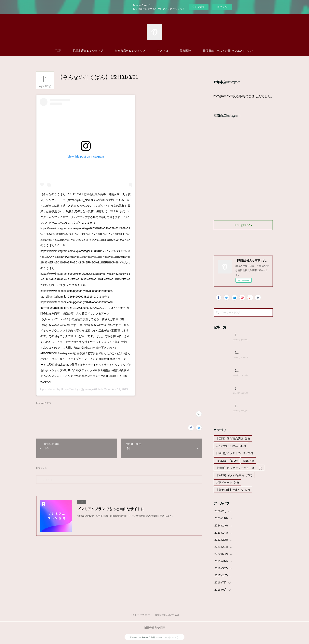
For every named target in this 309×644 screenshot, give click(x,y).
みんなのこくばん (231, 446)
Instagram (227, 461)
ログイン (222, 7)
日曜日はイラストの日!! (234, 453)
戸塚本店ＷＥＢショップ (88, 51)
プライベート (227, 483)
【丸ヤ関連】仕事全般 (233, 490)
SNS (249, 461)
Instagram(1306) (43, 403)
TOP (58, 51)
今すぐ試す (199, 7)
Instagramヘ (243, 225)
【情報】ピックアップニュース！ (239, 468)
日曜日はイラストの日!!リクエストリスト (228, 51)
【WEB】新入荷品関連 (234, 475)
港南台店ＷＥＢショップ (130, 51)
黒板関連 (185, 51)
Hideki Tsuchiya (70, 389)
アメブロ (163, 51)
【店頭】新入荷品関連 (233, 439)
